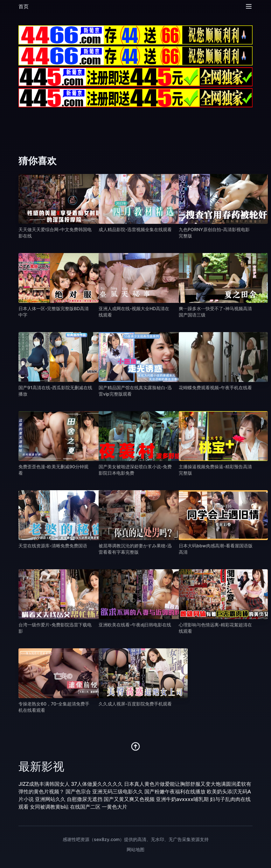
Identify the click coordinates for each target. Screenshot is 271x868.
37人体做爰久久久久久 (97, 784)
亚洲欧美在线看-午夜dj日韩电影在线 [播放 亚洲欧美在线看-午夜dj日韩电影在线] (135, 625)
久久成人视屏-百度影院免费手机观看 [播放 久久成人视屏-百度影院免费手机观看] (135, 704)
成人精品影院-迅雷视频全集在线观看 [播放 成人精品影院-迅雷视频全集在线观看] (135, 229)
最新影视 (41, 766)
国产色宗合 (78, 791)
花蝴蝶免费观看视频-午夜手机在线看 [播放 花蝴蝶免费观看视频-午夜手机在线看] (215, 387)
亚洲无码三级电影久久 (118, 791)
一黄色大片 (115, 807)
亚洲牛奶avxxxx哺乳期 (182, 799)
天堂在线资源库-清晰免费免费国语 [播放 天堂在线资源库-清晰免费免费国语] (53, 546)
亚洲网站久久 (50, 799)
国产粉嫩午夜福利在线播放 (175, 791)
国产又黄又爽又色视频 (129, 799)
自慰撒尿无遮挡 (85, 799)
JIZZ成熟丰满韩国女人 (44, 784)
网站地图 (135, 849)
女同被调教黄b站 (49, 807)
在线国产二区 (85, 807)
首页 (24, 6)
